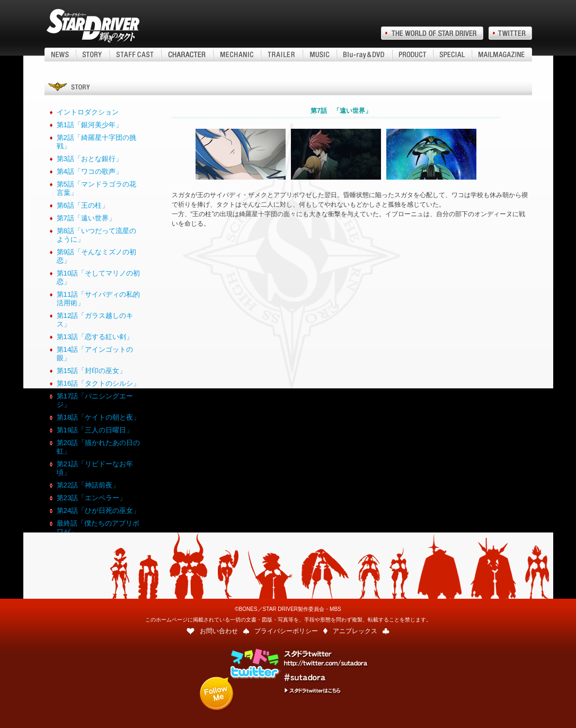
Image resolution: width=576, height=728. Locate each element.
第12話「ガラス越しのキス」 (95, 320)
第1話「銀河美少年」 (90, 125)
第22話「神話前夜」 (88, 485)
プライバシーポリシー (286, 631)
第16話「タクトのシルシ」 (99, 383)
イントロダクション (88, 112)
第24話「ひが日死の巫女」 (99, 511)
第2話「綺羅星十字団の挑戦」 (96, 142)
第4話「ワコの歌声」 (90, 171)
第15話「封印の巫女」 (92, 371)
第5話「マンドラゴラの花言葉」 (96, 188)
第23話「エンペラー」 (92, 498)
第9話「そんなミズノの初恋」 (96, 256)
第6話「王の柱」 (83, 205)
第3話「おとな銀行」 (90, 159)
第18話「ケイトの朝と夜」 (99, 417)
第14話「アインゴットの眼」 (95, 354)
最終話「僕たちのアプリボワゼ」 (98, 527)
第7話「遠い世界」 (86, 218)
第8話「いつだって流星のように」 (96, 235)
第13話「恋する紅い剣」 (95, 337)
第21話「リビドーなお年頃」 (95, 468)
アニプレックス (355, 631)
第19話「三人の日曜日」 (95, 430)
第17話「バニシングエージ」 (95, 400)
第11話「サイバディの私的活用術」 (99, 299)
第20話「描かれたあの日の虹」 (99, 447)
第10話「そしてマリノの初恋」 (99, 277)
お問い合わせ (219, 631)
